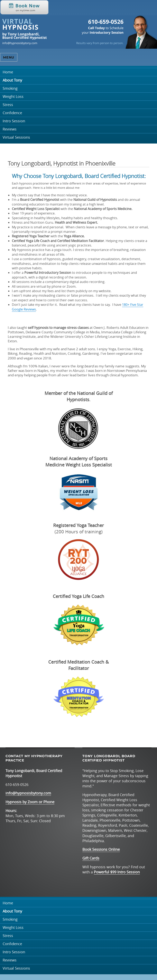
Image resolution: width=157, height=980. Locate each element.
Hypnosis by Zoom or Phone (30, 802)
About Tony (12, 80)
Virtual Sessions (16, 137)
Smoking (10, 88)
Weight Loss (13, 97)
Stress (8, 105)
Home (8, 72)
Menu (9, 57)
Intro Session (14, 121)
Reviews (10, 129)
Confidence (12, 113)
